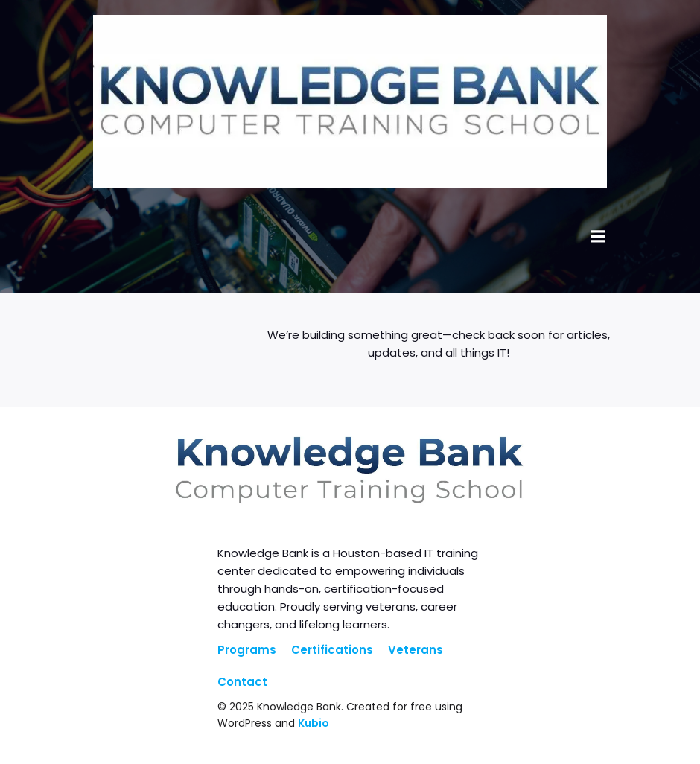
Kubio (314, 723)
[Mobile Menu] (598, 237)
